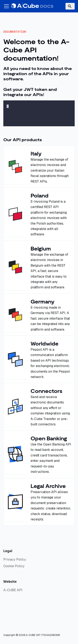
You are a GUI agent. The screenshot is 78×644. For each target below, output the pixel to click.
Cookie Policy (14, 566)
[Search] (70, 6)
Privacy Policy (15, 559)
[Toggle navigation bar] (6, 6)
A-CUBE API (13, 590)
